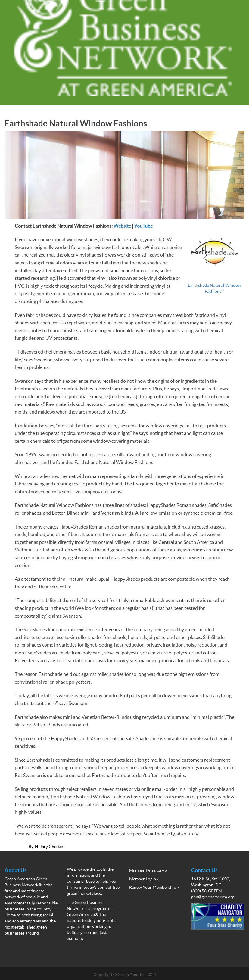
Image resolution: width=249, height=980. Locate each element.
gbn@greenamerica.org (213, 897)
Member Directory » (148, 870)
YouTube (143, 226)
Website (122, 226)
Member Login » (144, 879)
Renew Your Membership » (154, 887)
